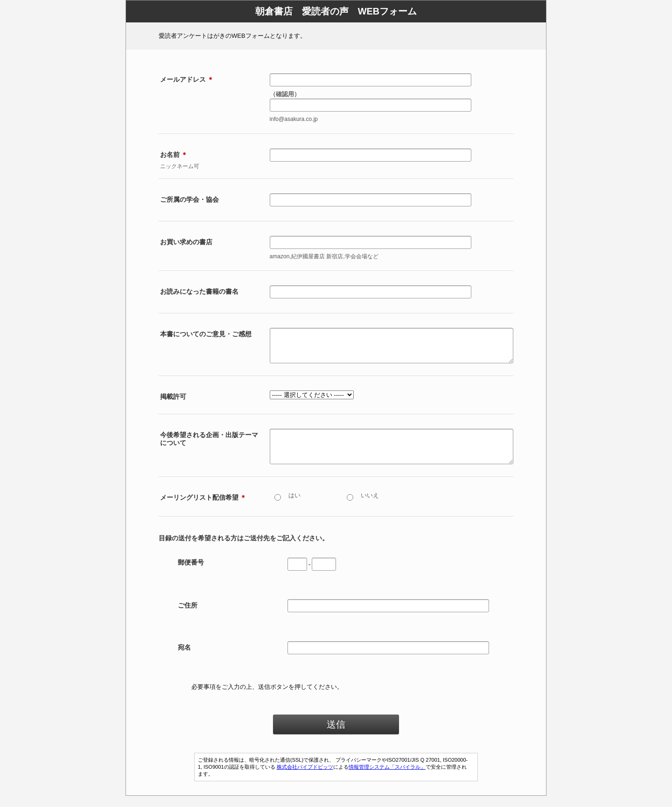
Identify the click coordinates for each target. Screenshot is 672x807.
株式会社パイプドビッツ (305, 778)
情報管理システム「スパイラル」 (387, 778)
